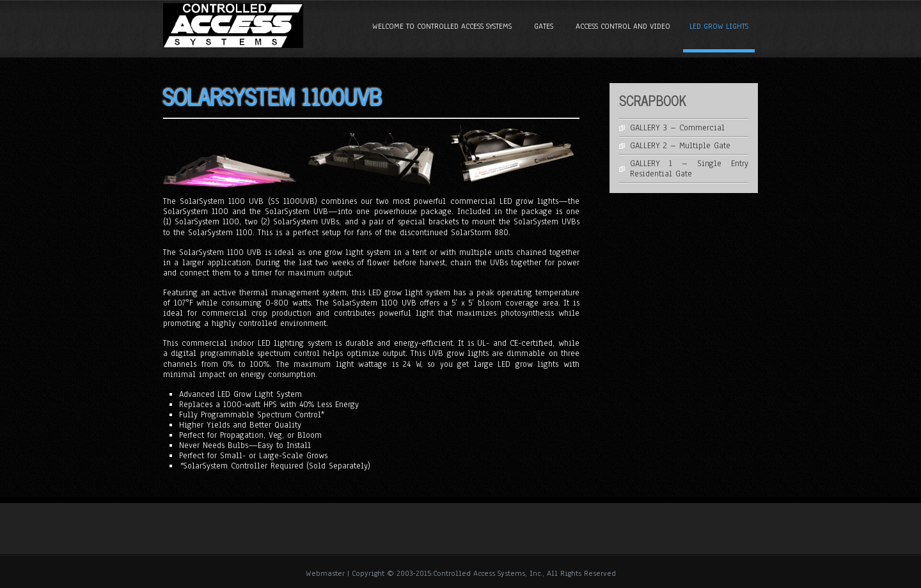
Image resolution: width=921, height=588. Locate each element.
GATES (544, 26)
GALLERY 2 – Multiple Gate (680, 146)
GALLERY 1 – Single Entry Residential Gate (689, 169)
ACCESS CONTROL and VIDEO (623, 26)
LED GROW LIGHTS (719, 26)
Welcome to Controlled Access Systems (442, 26)
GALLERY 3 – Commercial (677, 128)
